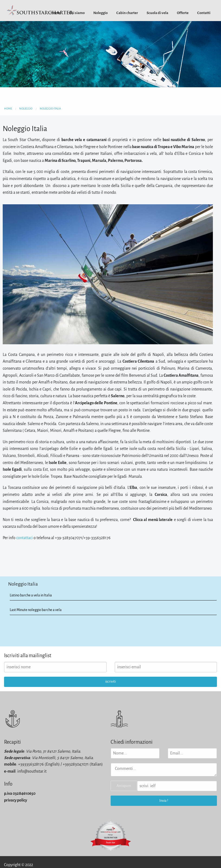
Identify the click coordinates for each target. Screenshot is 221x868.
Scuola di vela (157, 13)
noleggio (26, 109)
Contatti (204, 13)
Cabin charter (127, 13)
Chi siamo (77, 13)
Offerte (183, 13)
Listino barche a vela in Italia (31, 595)
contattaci (24, 538)
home (8, 109)
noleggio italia (50, 109)
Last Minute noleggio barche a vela (36, 610)
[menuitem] (77, 13)
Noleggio (100, 13)
